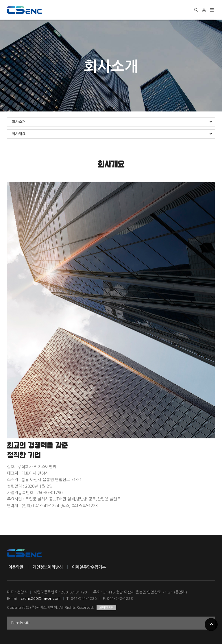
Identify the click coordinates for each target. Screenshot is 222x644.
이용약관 (16, 567)
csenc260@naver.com (41, 599)
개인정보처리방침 (48, 567)
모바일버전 (106, 608)
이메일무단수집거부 (89, 567)
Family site (111, 624)
